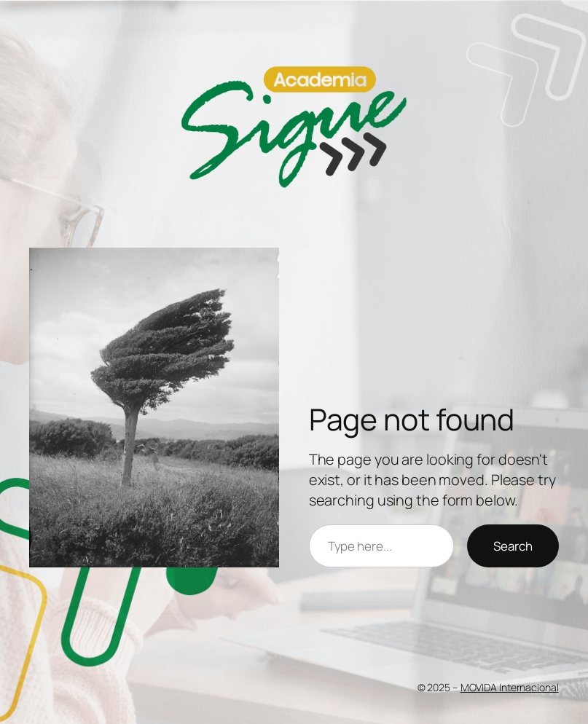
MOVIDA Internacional (510, 687)
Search (513, 546)
